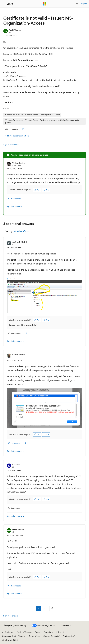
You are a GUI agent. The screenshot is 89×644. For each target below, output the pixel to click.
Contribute (49, 632)
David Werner (15, 30)
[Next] (52, 608)
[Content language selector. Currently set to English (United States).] (15, 626)
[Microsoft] (44, 4)
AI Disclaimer (8, 632)
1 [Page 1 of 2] (39, 608)
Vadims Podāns (19, 163)
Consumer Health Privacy (13, 636)
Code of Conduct (51, 636)
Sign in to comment (12, 144)
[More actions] (83, 11)
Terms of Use (35, 636)
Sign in (84, 4)
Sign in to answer (11, 616)
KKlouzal (16, 465)
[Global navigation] (3, 4)
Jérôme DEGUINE (20, 242)
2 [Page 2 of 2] (45, 608)
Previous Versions (24, 632)
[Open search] (77, 4)
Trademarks (68, 636)
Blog (37, 632)
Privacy (59, 632)
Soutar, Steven (19, 355)
